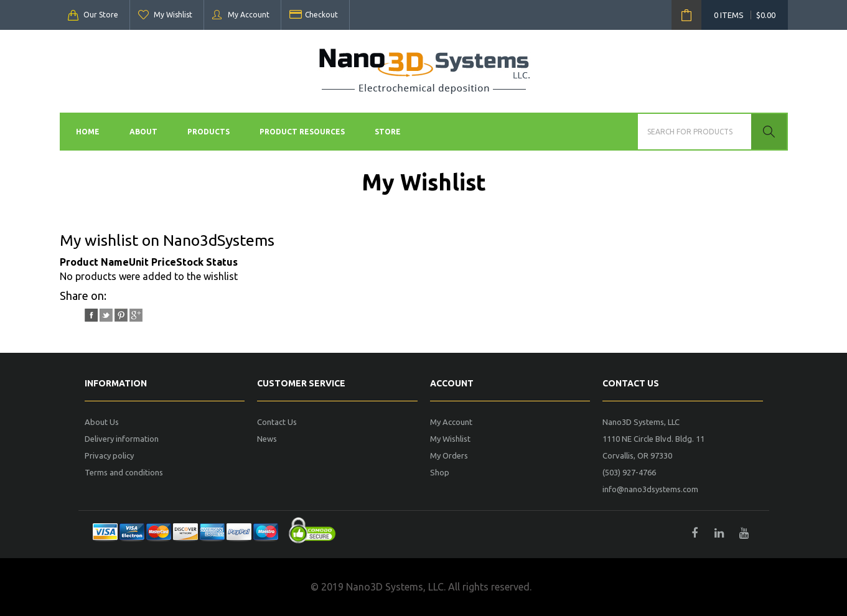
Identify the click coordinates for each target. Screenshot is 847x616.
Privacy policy (109, 455)
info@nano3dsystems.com (650, 489)
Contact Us (277, 422)
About (143, 132)
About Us (102, 422)
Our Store (101, 15)
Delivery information (122, 439)
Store (388, 132)
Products (208, 132)
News (267, 439)
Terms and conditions (124, 472)
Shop (440, 472)
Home (88, 132)
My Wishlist (173, 15)
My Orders (449, 455)
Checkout (321, 15)
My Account (249, 15)
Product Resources (302, 132)
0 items (745, 15)
